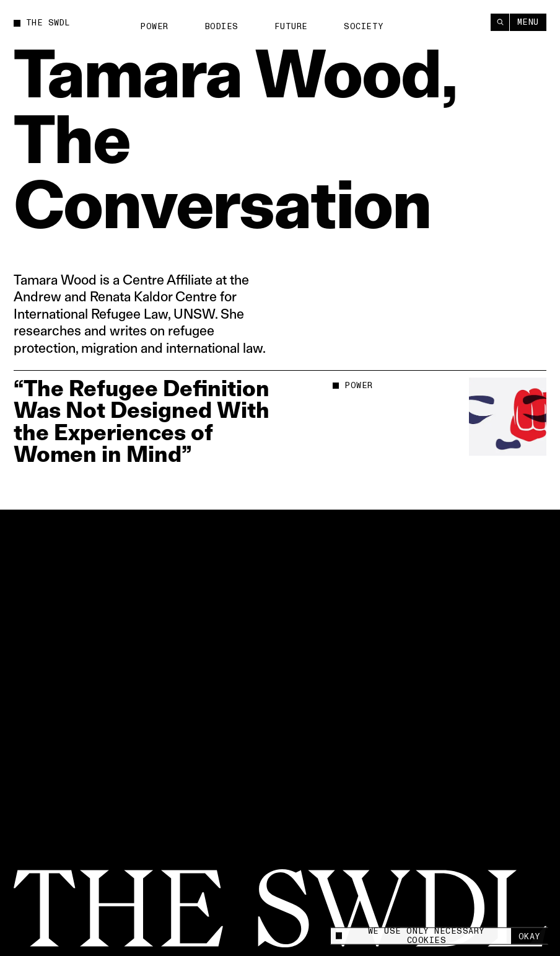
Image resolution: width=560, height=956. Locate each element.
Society (364, 27)
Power (154, 27)
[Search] (500, 22)
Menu (528, 22)
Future (291, 27)
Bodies (222, 27)
